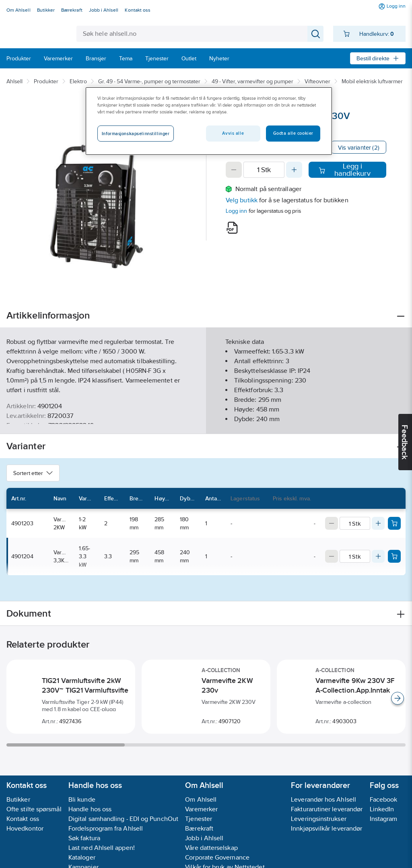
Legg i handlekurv (344, 170)
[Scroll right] (398, 698)
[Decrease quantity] (234, 170)
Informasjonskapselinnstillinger (136, 134)
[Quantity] (264, 170)
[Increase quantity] (294, 170)
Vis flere (206, 421)
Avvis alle (233, 133)
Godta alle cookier (293, 133)
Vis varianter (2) (359, 147)
